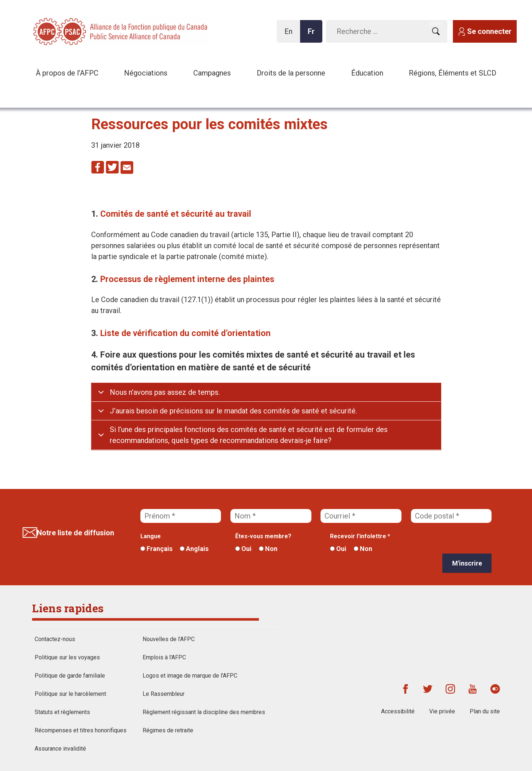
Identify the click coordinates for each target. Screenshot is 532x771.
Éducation (367, 73)
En (290, 35)
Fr (313, 35)
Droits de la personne (291, 73)
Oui (243, 549)
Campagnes (212, 73)
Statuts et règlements (62, 712)
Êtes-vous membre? (263, 536)
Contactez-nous (55, 639)
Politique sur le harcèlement (70, 694)
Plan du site (485, 711)
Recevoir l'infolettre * (360, 536)
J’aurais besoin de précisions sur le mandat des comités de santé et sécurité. (233, 411)
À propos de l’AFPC (67, 73)
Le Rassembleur (164, 694)
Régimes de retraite (168, 730)
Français (156, 549)
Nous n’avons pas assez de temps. (165, 392)
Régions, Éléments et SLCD (453, 73)
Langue (151, 536)
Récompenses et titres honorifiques (81, 730)
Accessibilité (398, 711)
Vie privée (442, 711)
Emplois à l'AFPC (164, 657)
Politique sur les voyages (67, 657)
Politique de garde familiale (70, 676)
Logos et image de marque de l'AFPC (190, 676)
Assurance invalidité (60, 749)
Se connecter (489, 31)
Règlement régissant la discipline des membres (204, 712)
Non (268, 549)
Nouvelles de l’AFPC (169, 639)
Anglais (194, 549)
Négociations (146, 73)
